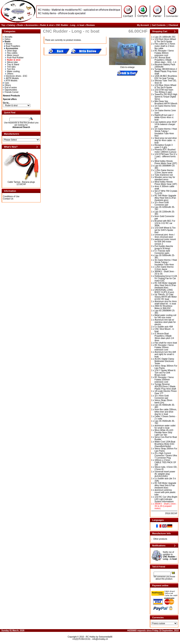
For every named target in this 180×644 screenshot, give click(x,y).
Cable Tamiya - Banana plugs (21, 182)
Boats (20, 25)
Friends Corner (11, 92)
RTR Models (11, 81)
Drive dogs (11, 51)
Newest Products (11, 96)
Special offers (10, 99)
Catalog (11, 25)
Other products (160, 539)
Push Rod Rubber (14, 58)
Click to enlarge (127, 66)
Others (9, 74)
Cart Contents (159, 25)
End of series (10, 88)
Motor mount (12, 55)
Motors (8, 44)
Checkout (173, 25)
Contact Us (8, 199)
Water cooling (12, 71)
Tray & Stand (12, 65)
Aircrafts (8, 37)
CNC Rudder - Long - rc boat (70, 25)
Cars (6, 83)
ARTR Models (12, 78)
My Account (143, 25)
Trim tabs (10, 67)
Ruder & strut (47, 25)
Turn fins (10, 69)
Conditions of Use (11, 196)
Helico (7, 39)
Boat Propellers (12, 46)
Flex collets (11, 53)
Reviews (91, 25)
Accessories (32, 25)
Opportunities (10, 90)
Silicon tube (12, 62)
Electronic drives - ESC (16, 76)
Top (3, 25)
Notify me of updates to (170, 556)
